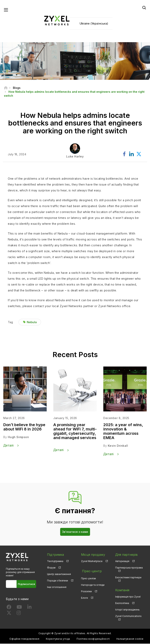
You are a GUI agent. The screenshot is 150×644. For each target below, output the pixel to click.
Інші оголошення (57, 587)
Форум (51, 568)
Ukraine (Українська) (94, 24)
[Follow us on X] (9, 614)
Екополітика (122, 604)
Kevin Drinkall (118, 446)
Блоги (84, 597)
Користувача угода (58, 639)
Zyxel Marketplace (92, 561)
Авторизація (122, 561)
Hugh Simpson (18, 438)
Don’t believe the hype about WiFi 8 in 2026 (24, 428)
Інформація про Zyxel (128, 597)
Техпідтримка (55, 561)
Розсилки (86, 590)
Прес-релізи (88, 577)
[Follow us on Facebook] (9, 608)
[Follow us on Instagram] (19, 614)
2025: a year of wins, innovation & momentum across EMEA (123, 432)
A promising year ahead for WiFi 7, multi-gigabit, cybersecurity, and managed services (75, 432)
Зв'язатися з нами (75, 532)
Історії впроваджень (127, 610)
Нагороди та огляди (93, 584)
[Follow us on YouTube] (19, 608)
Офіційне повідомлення (24, 639)
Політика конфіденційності (93, 639)
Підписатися (26, 584)
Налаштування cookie (130, 639)
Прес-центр (91, 571)
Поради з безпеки (58, 581)
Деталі (8, 446)
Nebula (32, 322)
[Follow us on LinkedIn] (29, 608)
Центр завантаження (59, 574)
